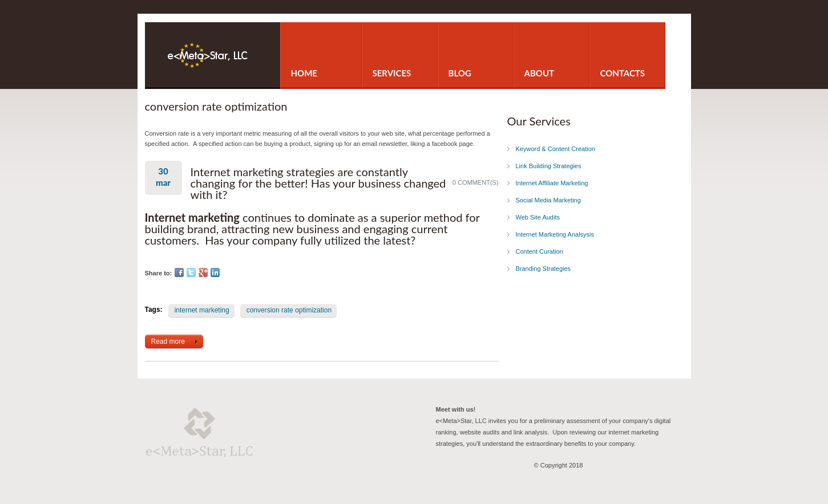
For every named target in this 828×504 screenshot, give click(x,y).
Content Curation (540, 251)
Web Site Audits (538, 217)
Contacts (623, 73)
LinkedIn (215, 273)
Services (392, 73)
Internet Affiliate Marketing (552, 183)
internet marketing (202, 310)
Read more (177, 342)
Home (304, 73)
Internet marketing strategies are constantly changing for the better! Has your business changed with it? (318, 183)
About (540, 73)
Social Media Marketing (548, 200)
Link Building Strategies (549, 166)
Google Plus (203, 273)
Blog (460, 73)
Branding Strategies (544, 269)
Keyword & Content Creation (556, 149)
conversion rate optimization (289, 310)
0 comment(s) (476, 182)
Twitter (191, 273)
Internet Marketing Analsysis (555, 234)
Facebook (179, 273)
